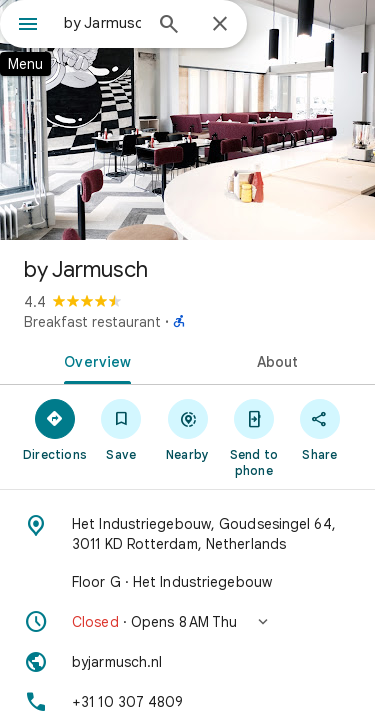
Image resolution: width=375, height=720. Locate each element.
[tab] (94, 360)
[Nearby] (187, 429)
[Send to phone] (254, 437)
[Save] (121, 429)
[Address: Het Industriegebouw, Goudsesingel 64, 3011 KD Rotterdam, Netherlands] (187, 534)
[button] (187, 622)
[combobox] (102, 23)
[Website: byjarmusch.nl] (187, 662)
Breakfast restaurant (92, 322)
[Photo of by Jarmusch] (187, 120)
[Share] (320, 429)
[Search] (169, 26)
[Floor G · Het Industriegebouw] (187, 582)
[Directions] (55, 429)
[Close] (220, 25)
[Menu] (28, 26)
